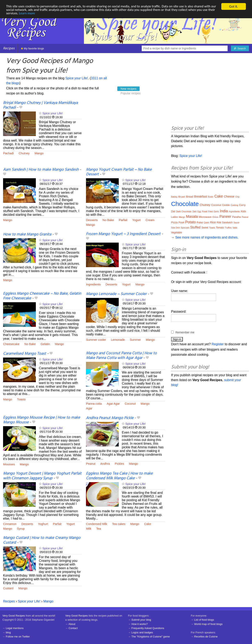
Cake (148, 524)
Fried (210, 212)
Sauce (236, 223)
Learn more (27, 14)
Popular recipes (131, 93)
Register (218, 344)
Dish (194, 212)
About (72, 624)
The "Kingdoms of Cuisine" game (151, 637)
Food (205, 211)
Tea (99, 529)
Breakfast (201, 196)
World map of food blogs (208, 624)
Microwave (205, 217)
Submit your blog (141, 620)
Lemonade (118, 340)
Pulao (200, 223)
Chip (238, 197)
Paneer (225, 217)
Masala (192, 217)
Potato (190, 222)
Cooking (234, 205)
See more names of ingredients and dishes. (207, 237)
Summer (135, 340)
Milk (89, 529)
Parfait (123, 220)
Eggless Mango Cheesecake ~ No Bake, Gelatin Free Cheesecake (42, 296)
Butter (211, 197)
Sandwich (227, 223)
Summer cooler (96, 340)
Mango (39, 153)
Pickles (119, 464)
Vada (235, 228)
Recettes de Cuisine (206, 637)
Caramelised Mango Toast (25, 354)
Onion (215, 217)
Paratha (236, 217)
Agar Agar (113, 404)
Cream (150, 220)
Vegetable (177, 233)
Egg (199, 212)
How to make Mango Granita (27, 234)
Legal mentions (15, 628)
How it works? (140, 624)
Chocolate (185, 204)
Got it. (233, 6)
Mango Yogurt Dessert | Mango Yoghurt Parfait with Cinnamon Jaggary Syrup (42, 476)
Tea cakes (119, 524)
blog (8, 632)
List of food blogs (204, 620)
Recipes (9, 48)
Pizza (174, 222)
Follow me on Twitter (18, 637)
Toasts (21, 399)
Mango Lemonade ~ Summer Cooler (116, 294)
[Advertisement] (125, 134)
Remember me (185, 332)
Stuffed (195, 227)
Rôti (219, 223)
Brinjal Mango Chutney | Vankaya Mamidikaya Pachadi (40, 105)
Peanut (91, 464)
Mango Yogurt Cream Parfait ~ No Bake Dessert (119, 172)
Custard (8, 588)
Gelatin (45, 344)
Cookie (226, 205)
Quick (207, 223)
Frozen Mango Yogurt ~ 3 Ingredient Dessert (123, 234)
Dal (173, 211)
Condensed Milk (97, 524)
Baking (174, 197)
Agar (89, 408)
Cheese (229, 196)
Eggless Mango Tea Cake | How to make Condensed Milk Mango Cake (119, 476)
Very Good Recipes (14, 616)
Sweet (205, 228)
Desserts (92, 220)
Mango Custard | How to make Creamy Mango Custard (42, 540)
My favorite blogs (32, 48)
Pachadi (8, 153)
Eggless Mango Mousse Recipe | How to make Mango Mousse (42, 420)
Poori (181, 223)
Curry (242, 205)
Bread (190, 197)
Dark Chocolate (184, 211)
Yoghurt (43, 524)
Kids (243, 211)
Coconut (130, 404)
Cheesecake (11, 344)
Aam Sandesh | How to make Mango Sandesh (41, 170)
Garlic (216, 212)
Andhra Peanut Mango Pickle (110, 418)
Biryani (182, 197)
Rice (213, 222)
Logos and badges (142, 632)
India (224, 211)
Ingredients (93, 284)
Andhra (105, 464)
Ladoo (175, 217)
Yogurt (136, 220)
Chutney (24, 153)
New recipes (128, 89)
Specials (185, 228)
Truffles (228, 228)
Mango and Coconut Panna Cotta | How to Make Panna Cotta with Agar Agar (121, 356)
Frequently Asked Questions (148, 628)
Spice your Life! (77, 78)
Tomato (220, 228)
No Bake (108, 220)
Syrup (21, 529)
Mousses (9, 464)
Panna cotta (94, 404)
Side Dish (176, 228)
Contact (73, 628)
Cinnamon (10, 524)
